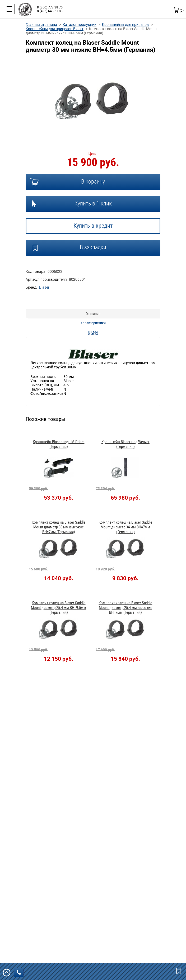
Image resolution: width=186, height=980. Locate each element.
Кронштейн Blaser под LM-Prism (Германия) (59, 444)
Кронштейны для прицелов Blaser (55, 29)
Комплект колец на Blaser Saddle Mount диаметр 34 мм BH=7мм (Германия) (125, 527)
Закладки (179, 971)
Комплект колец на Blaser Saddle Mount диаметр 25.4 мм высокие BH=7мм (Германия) (125, 608)
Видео (93, 332)
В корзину (93, 182)
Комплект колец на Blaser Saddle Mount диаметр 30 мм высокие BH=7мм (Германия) (59, 527)
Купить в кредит (93, 226)
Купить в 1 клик (93, 203)
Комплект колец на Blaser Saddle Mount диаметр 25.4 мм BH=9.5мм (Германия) (59, 608)
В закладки (93, 247)
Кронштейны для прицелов (125, 25)
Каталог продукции (80, 25)
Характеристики (93, 323)
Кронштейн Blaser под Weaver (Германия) (125, 444)
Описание (93, 314)
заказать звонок (20, 973)
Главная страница (41, 25)
